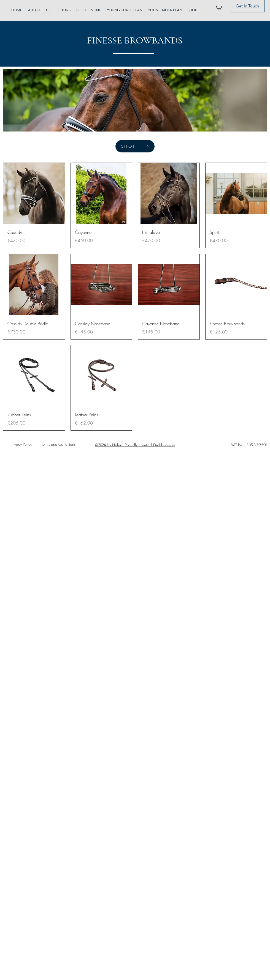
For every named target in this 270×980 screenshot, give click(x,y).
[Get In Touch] (247, 6)
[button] (218, 7)
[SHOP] (135, 146)
